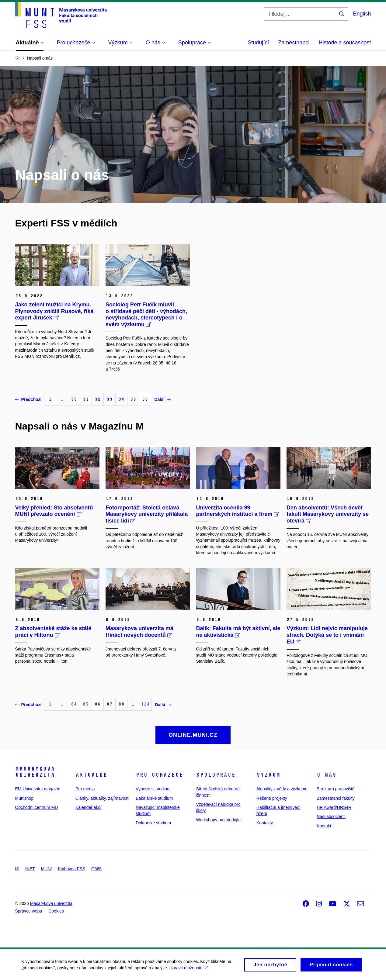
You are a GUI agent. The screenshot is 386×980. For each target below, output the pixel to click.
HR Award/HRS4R (334, 807)
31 (86, 399)
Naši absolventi (331, 816)
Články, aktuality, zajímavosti (103, 798)
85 (86, 704)
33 (110, 399)
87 (110, 704)
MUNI (47, 869)
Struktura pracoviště (336, 789)
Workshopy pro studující (219, 820)
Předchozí (28, 399)
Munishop (24, 798)
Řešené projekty (272, 798)
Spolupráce (216, 775)
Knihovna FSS (71, 869)
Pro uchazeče (159, 775)
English (362, 14)
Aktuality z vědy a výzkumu (282, 789)
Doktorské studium (153, 823)
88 (121, 704)
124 (145, 704)
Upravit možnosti (189, 970)
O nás (327, 775)
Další (162, 399)
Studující (258, 43)
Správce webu (29, 911)
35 (133, 399)
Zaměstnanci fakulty (336, 798)
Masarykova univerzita (35, 772)
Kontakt (324, 826)
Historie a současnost (345, 43)
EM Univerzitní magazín (38, 789)
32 (98, 399)
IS (17, 869)
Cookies (56, 911)
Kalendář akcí (89, 807)
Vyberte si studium (153, 789)
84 (74, 704)
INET (30, 869)
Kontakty (265, 823)
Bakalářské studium (154, 798)
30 (74, 399)
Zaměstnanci (294, 43)
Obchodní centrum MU (37, 807)
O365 (96, 869)
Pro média (85, 789)
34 (121, 399)
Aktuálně (91, 775)
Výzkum (268, 775)
